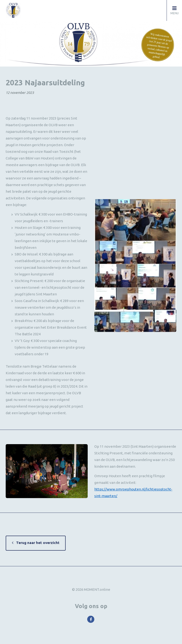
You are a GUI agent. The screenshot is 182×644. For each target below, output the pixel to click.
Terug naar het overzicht (38, 543)
